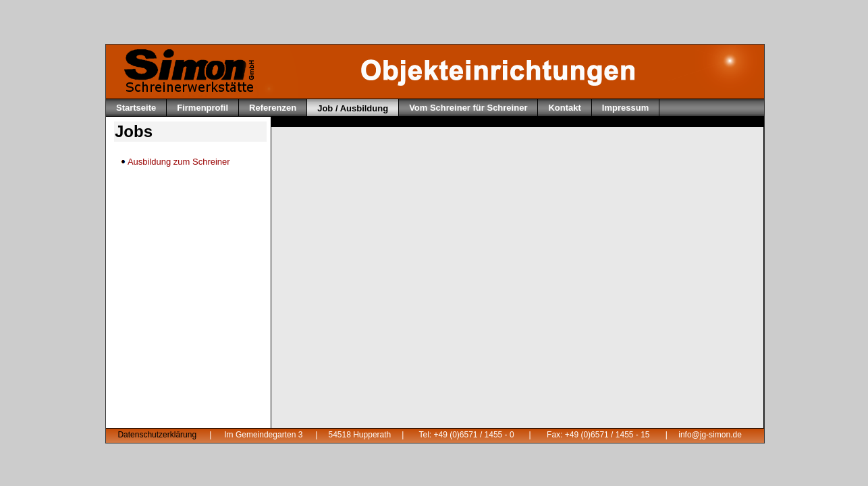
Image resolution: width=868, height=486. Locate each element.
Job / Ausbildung (353, 108)
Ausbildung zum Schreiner (175, 162)
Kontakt (564, 108)
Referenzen (273, 108)
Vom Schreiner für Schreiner (468, 108)
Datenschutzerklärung (157, 435)
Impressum (625, 108)
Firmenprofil (202, 108)
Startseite (136, 108)
